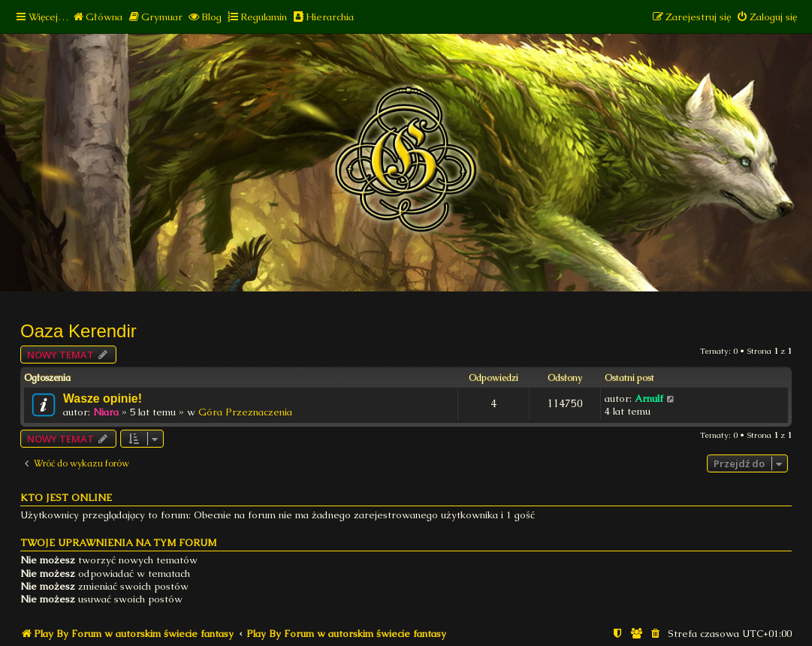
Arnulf (649, 398)
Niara (106, 412)
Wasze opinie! (103, 398)
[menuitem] (97, 17)
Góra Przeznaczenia (245, 412)
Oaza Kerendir (78, 331)
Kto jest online (66, 498)
